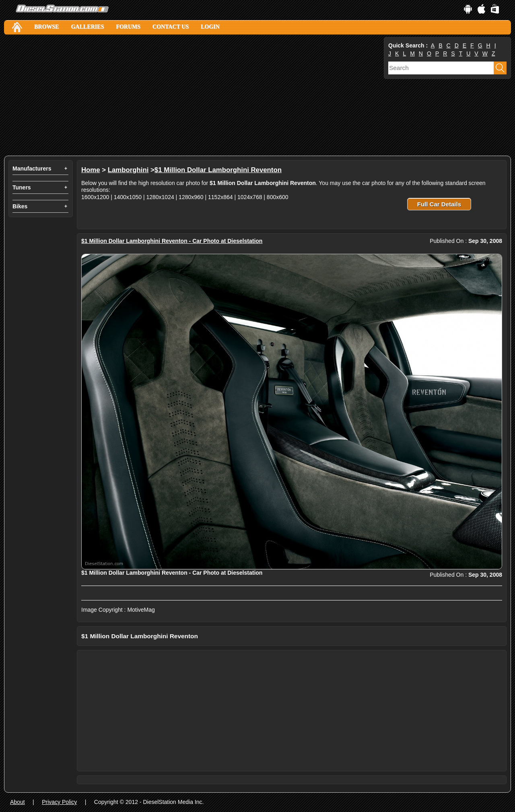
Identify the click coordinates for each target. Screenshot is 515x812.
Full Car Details (439, 204)
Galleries (87, 27)
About (18, 802)
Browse (46, 27)
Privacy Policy (59, 802)
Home (91, 170)
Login (210, 27)
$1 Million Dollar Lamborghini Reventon (218, 170)
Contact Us (171, 27)
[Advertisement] (193, 95)
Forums (128, 27)
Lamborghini (128, 170)
